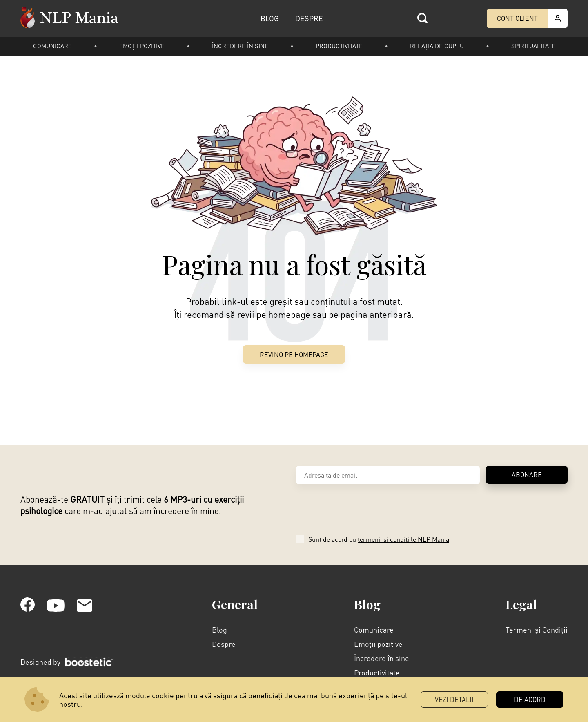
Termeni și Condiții (537, 629)
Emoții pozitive (142, 46)
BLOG (270, 18)
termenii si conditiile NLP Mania (403, 539)
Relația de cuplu (437, 46)
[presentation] (358, 508)
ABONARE (527, 475)
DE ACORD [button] (530, 699)
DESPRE (309, 18)
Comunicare (52, 46)
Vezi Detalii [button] (454, 699)
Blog (219, 629)
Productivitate (339, 46)
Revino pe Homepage (294, 354)
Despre (224, 644)
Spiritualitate (533, 46)
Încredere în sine (240, 46)
